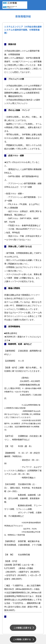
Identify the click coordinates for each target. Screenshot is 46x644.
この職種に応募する (22, 639)
